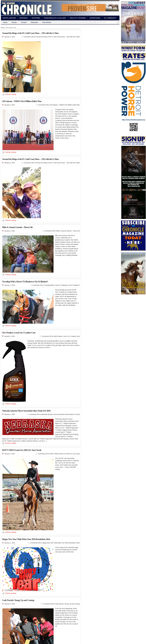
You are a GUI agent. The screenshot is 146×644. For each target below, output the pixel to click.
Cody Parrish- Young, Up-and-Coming (18, 600)
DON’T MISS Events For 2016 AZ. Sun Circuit (22, 450)
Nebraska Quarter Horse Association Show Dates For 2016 (26, 411)
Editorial (24, 18)
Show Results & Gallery (55, 18)
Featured (36, 18)
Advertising (95, 18)
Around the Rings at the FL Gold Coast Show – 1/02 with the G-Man (30, 159)
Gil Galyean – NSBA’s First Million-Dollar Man (22, 101)
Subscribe (34, 22)
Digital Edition (9, 18)
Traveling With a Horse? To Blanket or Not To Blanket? (25, 282)
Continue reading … (11, 94)
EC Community (110, 18)
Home (5, 22)
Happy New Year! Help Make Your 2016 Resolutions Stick (26, 539)
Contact (24, 22)
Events (14, 22)
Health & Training (78, 18)
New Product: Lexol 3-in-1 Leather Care (19, 333)
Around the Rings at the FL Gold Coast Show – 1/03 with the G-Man (30, 33)
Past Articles (47, 22)
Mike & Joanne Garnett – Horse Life (17, 227)
